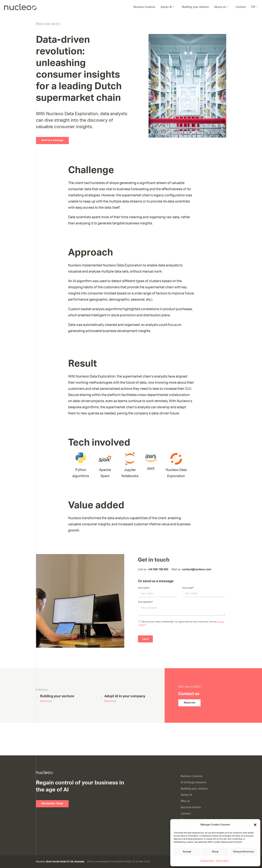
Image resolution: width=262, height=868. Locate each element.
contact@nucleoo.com (197, 569)
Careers (186, 814)
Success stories (191, 807)
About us (220, 7)
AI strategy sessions (193, 782)
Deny (215, 852)
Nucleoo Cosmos (144, 7)
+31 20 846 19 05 (140, 862)
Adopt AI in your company (125, 699)
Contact (241, 7)
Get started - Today (52, 804)
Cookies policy (207, 861)
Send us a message (52, 140)
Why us (185, 801)
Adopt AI (166, 7)
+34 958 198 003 (158, 569)
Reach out (189, 703)
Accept (187, 852)
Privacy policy (222, 861)
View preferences (244, 852)
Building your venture (195, 7)
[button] (255, 825)
